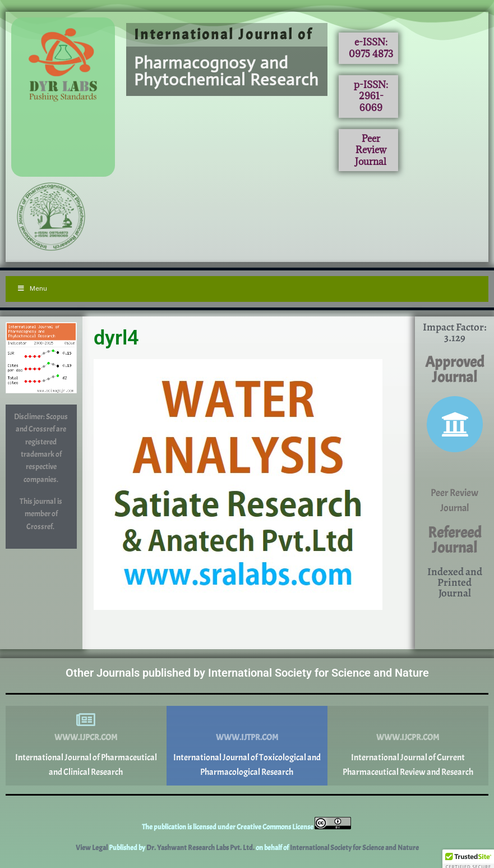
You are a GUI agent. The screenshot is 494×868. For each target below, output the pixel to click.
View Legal (92, 848)
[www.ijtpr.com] (247, 720)
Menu (32, 288)
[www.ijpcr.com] (86, 720)
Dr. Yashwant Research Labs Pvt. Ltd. (201, 848)
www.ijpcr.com (86, 738)
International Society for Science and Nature (354, 848)
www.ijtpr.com (247, 738)
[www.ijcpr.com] (408, 720)
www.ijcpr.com (408, 738)
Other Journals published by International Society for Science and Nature (247, 673)
